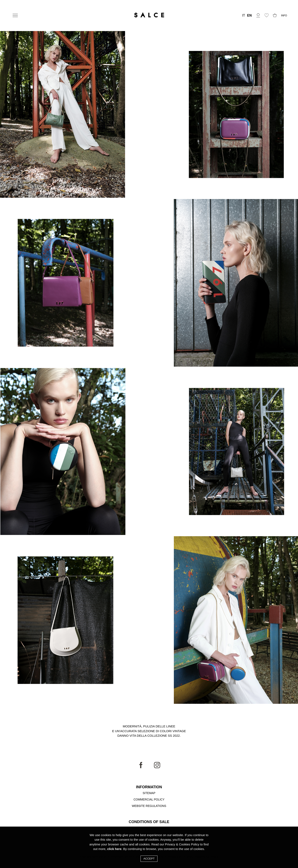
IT (244, 16)
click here (114, 849)
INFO (284, 16)
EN (249, 16)
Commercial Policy (149, 799)
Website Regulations (149, 806)
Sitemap (149, 793)
